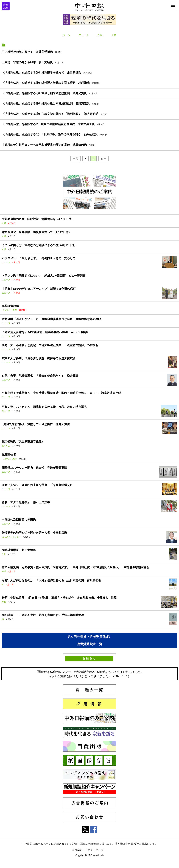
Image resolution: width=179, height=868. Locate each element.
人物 (114, 35)
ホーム (66, 35)
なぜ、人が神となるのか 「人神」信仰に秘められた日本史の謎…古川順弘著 (51, 580)
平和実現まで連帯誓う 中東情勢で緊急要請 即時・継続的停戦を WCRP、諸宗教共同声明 (61, 393)
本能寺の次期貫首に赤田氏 (19, 520)
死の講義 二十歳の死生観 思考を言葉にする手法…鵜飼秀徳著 (43, 615)
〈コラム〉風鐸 (9, 310)
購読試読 (6, 6)
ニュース (84, 35)
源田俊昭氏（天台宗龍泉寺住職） (23, 442)
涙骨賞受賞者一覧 (89, 644)
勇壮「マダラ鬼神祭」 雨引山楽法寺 (26, 502)
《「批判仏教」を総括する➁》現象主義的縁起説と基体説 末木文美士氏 (48, 124)
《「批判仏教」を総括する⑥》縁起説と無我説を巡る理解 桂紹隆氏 (46, 83)
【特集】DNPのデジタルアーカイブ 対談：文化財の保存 (39, 289)
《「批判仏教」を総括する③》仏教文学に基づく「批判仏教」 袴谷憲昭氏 (50, 114)
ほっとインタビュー (11, 537)
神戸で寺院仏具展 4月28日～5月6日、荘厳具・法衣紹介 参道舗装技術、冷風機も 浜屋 (59, 598)
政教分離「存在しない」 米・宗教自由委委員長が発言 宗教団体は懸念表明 (51, 319)
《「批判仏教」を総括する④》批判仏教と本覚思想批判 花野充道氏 (46, 103)
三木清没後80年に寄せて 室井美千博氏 (27, 52)
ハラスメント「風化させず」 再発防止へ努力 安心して (39, 258)
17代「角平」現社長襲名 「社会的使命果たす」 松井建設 (40, 376)
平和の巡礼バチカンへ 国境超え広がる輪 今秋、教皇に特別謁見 (44, 407)
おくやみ (6, 446)
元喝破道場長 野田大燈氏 (19, 550)
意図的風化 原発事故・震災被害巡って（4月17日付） (37, 232)
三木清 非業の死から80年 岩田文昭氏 (27, 62)
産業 (4, 571)
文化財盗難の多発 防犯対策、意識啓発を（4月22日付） (38, 219)
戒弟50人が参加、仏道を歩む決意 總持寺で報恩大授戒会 (39, 358)
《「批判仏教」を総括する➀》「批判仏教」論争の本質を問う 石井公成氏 (50, 134)
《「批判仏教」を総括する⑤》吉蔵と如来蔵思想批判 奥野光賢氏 (44, 93)
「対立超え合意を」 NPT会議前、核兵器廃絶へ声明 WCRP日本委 (45, 332)
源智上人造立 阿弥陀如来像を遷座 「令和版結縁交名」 (39, 485)
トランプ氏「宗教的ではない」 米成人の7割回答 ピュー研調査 (44, 276)
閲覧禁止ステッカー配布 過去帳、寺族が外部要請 (34, 468)
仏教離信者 (9, 455)
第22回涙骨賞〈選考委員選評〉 (89, 637)
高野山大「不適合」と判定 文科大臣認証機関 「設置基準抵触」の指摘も (50, 345)
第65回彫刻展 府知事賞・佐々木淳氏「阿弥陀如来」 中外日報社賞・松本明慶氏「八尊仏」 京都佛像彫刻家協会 (75, 567)
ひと (4, 554)
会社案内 (77, 850)
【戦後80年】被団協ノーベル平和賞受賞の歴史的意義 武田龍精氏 (44, 145)
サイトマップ (96, 850)
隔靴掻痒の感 (10, 306)
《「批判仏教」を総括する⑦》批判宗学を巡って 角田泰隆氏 (41, 73)
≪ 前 (75, 159)
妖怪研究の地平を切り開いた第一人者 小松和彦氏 (34, 533)
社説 (100, 35)
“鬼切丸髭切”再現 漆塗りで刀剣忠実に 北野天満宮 (36, 424)
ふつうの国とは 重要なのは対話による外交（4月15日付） (39, 245)
